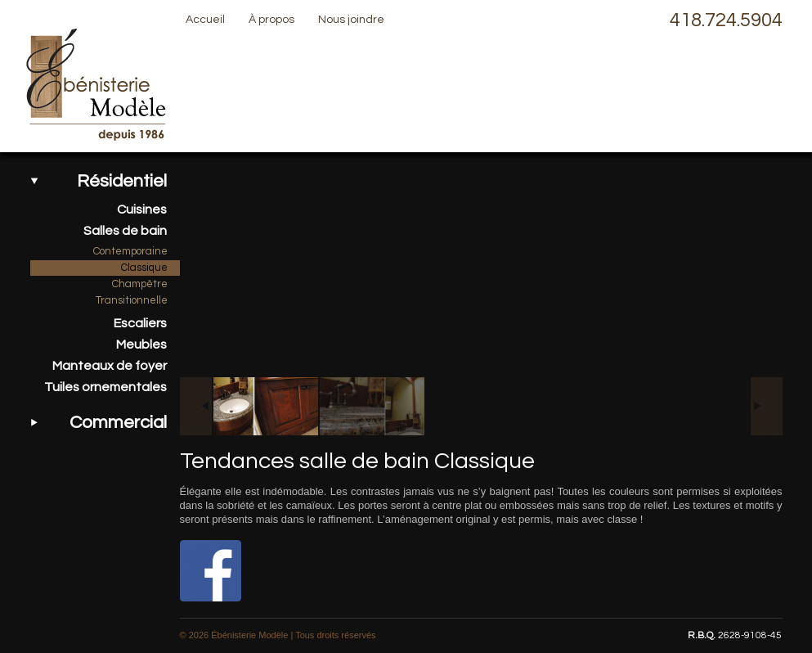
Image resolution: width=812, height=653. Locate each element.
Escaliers (140, 323)
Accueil (205, 20)
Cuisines (142, 209)
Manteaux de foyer (110, 366)
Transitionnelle (132, 300)
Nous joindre (351, 20)
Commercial (118, 423)
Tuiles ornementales (105, 387)
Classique (144, 268)
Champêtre (140, 284)
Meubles (141, 345)
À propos (271, 20)
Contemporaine (130, 251)
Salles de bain (125, 231)
